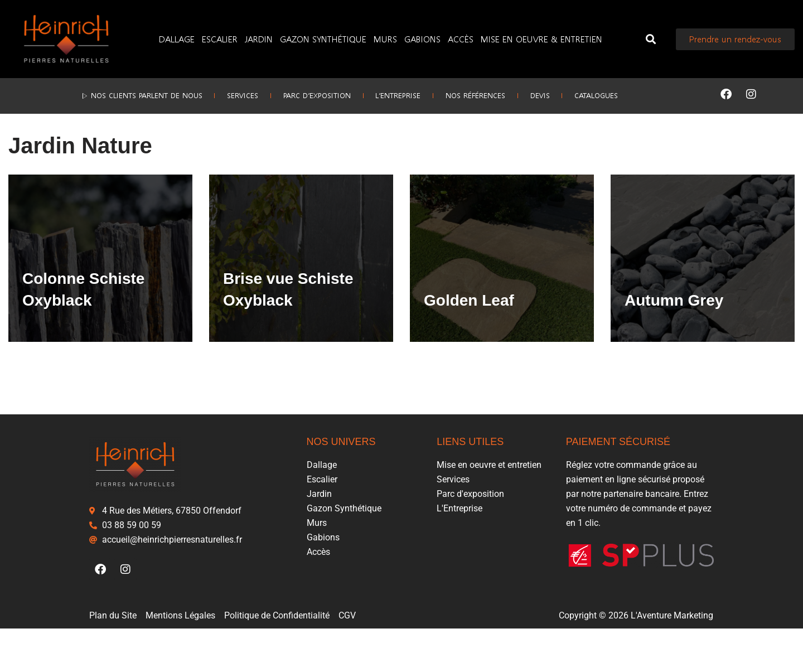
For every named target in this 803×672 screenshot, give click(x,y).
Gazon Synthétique (323, 38)
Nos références (485, 94)
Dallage (177, 38)
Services (222, 94)
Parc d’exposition (306, 94)
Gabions (422, 38)
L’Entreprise (398, 94)
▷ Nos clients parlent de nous (110, 94)
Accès (461, 38)
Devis (560, 94)
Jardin (259, 38)
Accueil (21, 150)
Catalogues (627, 94)
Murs (385, 38)
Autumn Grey (674, 341)
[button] (650, 39)
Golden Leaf (469, 341)
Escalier (220, 38)
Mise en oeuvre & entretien (541, 38)
